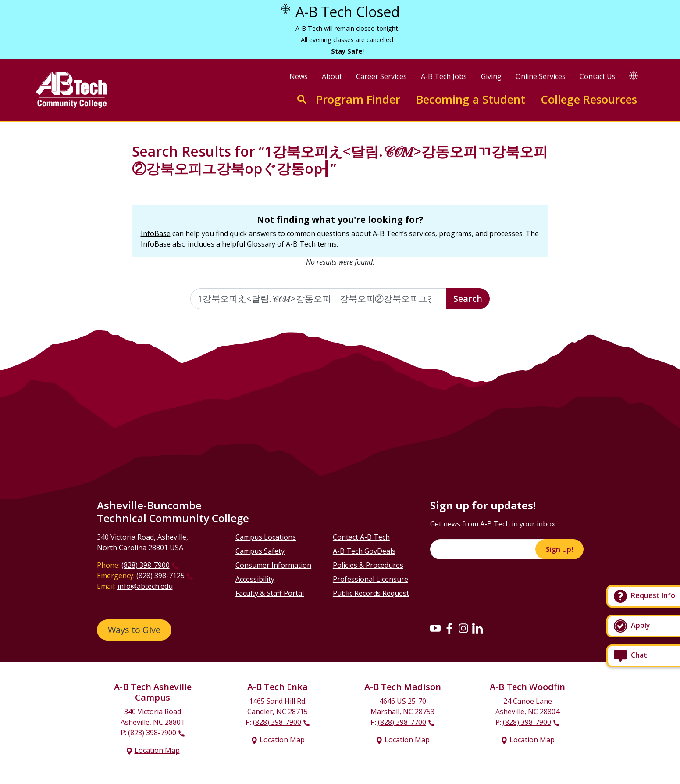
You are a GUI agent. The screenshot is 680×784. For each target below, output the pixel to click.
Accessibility (255, 579)
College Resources (589, 99)
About (332, 76)
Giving (491, 76)
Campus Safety (260, 551)
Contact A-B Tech (361, 537)
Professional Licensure (370, 579)
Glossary (261, 244)
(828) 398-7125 (160, 576)
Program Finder (358, 99)
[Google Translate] (634, 75)
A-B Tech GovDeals (364, 551)
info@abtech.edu (145, 586)
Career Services (381, 76)
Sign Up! (559, 549)
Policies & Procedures (368, 565)
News (299, 76)
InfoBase (156, 233)
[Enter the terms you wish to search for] (318, 299)
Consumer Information (273, 565)
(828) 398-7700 (402, 722)
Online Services (541, 76)
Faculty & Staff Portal (270, 593)
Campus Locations (266, 537)
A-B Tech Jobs (444, 76)
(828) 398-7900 (146, 565)
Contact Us (598, 76)
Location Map (157, 750)
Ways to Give (134, 630)
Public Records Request (371, 593)
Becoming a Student (471, 99)
